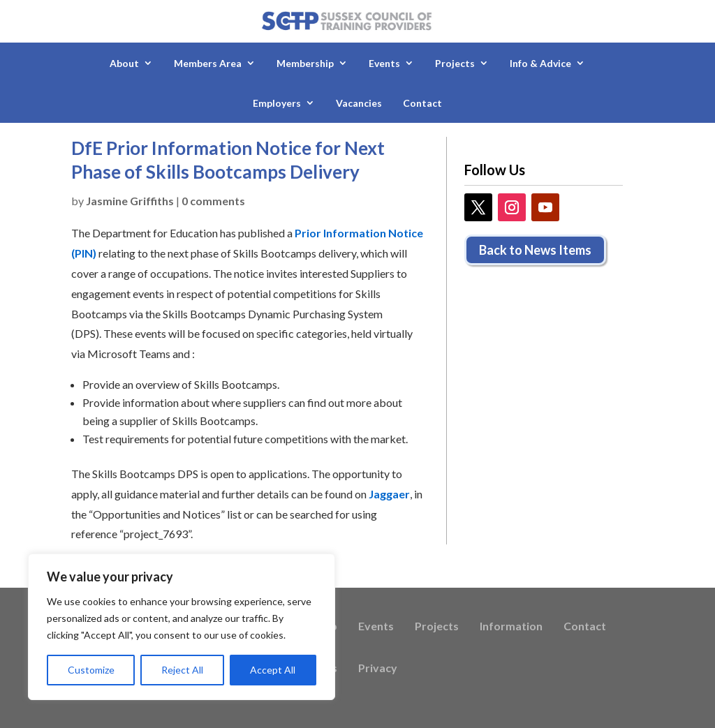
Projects (455, 63)
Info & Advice (540, 63)
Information (511, 627)
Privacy (378, 669)
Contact (422, 103)
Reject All (182, 670)
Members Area (208, 63)
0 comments (213, 201)
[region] (182, 627)
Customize (91, 670)
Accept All (273, 670)
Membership (305, 63)
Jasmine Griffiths (130, 201)
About (124, 63)
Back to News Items (535, 250)
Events (384, 63)
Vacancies (359, 103)
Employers (277, 103)
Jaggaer (389, 494)
